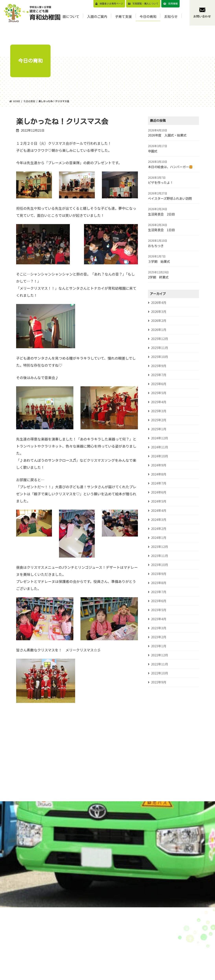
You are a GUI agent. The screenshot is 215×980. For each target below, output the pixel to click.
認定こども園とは (116, 962)
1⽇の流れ (111, 968)
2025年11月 (160, 348)
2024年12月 (160, 438)
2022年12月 (160, 655)
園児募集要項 (148, 931)
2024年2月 (159, 529)
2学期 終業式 (158, 277)
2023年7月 (159, 592)
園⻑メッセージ (115, 944)
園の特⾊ (110, 950)
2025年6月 (159, 384)
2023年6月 (159, 601)
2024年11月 (160, 447)
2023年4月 (159, 619)
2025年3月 (159, 411)
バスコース (146, 953)
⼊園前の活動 (148, 976)
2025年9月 (159, 366)
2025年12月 (160, 339)
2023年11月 (160, 556)
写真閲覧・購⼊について (145, 3)
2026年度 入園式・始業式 (167, 135)
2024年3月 (159, 520)
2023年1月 (159, 646)
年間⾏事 (110, 974)
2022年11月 (160, 664)
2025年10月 (160, 357)
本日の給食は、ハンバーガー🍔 (170, 167)
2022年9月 (159, 682)
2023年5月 (159, 610)
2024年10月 (160, 456)
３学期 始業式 (159, 261)
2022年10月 (160, 673)
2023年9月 (159, 574)
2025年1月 (159, 429)
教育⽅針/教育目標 (117, 937)
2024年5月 (159, 501)
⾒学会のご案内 (149, 937)
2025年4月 (159, 402)
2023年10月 (160, 565)
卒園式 (153, 151)
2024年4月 (159, 511)
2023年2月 (159, 637)
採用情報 (173, 3)
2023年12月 (160, 547)
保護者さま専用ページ (111, 3)
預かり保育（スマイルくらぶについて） (155, 945)
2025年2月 (159, 420)
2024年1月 (159, 538)
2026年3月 (159, 312)
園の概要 (110, 956)
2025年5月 (159, 393)
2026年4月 (159, 303)
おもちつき (156, 246)
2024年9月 (159, 465)
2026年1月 (159, 330)
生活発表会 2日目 (161, 214)
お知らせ (186, 931)
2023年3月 (159, 628)
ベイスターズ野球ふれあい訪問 (170, 198)
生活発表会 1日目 (161, 230)
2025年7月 (159, 375)
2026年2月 (159, 321)
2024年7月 (159, 483)
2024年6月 (159, 492)
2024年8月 (159, 474)
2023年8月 (159, 583)
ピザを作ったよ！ (161, 182)
